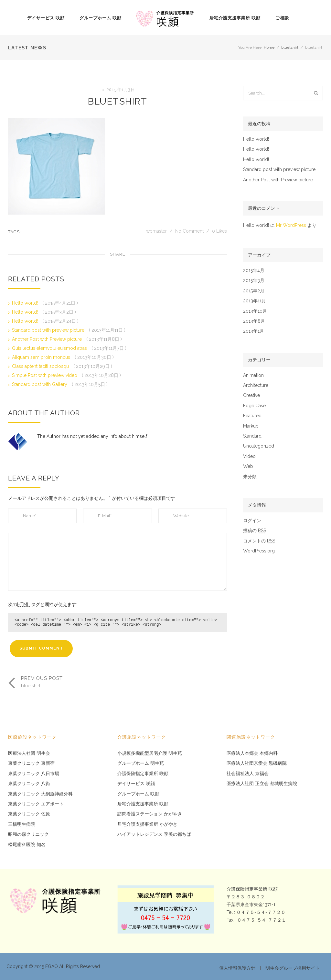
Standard (252, 436)
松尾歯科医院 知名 (27, 845)
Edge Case (254, 406)
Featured (252, 416)
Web (248, 466)
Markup (251, 426)
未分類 (250, 477)
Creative (251, 395)
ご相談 (282, 18)
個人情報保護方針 (237, 968)
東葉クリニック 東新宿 (31, 763)
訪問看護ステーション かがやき (150, 814)
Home (269, 47)
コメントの (259, 541)
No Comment (189, 231)
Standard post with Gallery (40, 384)
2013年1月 (254, 331)
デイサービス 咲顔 (46, 18)
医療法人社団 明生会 (29, 753)
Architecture (256, 385)
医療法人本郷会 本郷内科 (252, 753)
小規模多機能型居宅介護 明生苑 (150, 753)
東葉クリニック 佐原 (29, 814)
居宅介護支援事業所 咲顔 (235, 18)
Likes (219, 231)
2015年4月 (254, 271)
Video (249, 456)
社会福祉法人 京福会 (248, 774)
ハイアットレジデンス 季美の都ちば (154, 834)
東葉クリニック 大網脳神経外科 (40, 794)
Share (118, 254)
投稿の (255, 531)
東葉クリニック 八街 (29, 784)
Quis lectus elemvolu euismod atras (50, 348)
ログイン (252, 521)
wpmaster (157, 231)
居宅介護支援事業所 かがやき (147, 824)
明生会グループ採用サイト (293, 968)
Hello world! (26, 303)
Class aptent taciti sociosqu (41, 366)
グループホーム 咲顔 (101, 18)
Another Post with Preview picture (48, 339)
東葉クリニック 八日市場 (34, 774)
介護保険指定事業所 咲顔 (143, 774)
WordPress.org (259, 551)
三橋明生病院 (22, 824)
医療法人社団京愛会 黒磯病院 (257, 763)
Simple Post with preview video (45, 375)
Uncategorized (259, 446)
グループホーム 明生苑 (141, 763)
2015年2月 (254, 291)
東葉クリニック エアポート (36, 804)
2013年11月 (255, 301)
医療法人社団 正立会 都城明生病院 (262, 784)
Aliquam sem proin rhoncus (42, 357)
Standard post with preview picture (49, 330)
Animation (253, 375)
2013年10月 (255, 311)
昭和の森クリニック (28, 834)
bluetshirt (290, 47)
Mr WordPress (291, 225)
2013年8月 (254, 321)
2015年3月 (254, 281)
